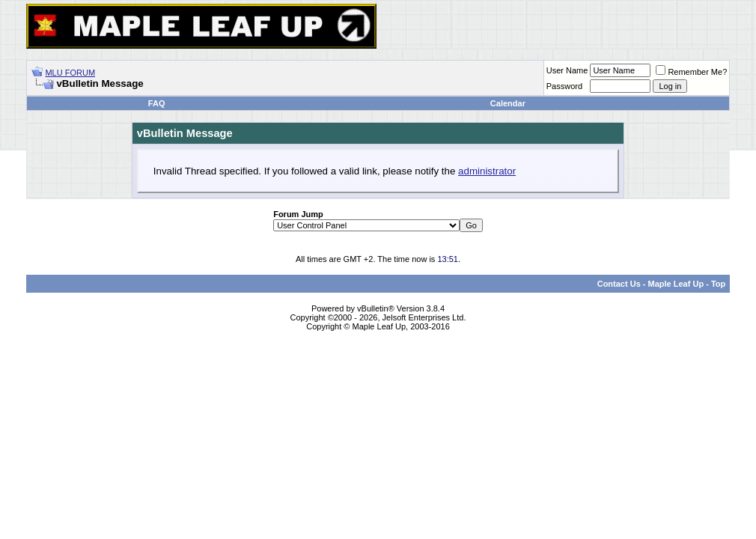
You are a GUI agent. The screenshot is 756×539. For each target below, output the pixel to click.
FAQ (157, 103)
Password (564, 86)
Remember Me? (691, 72)
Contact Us (619, 284)
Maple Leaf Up (676, 284)
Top (718, 284)
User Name (567, 70)
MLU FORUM (70, 73)
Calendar (508, 103)
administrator (487, 171)
